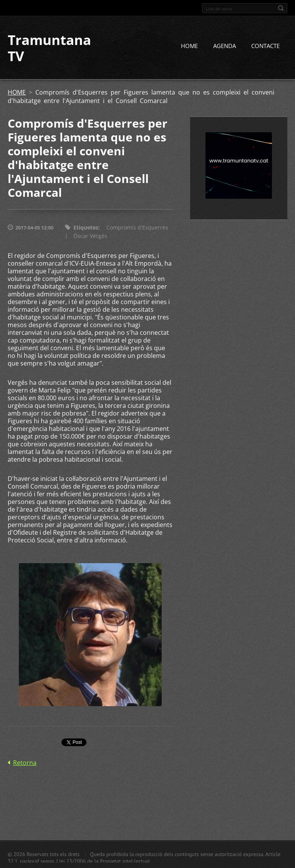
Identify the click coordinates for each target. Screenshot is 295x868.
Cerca (281, 8)
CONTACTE (265, 46)
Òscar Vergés (90, 236)
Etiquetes (86, 227)
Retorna (25, 763)
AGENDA (225, 46)
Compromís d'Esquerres (137, 227)
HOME (189, 46)
